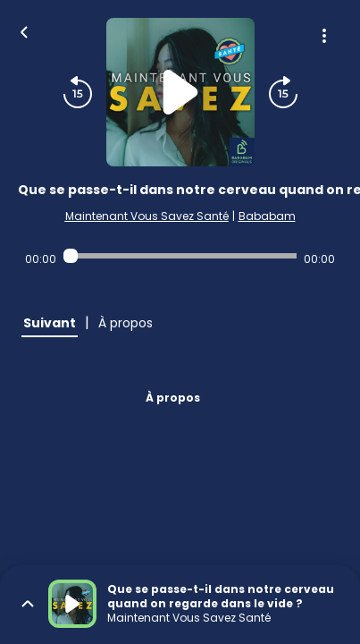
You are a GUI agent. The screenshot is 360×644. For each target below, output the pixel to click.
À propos (173, 398)
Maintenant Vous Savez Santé (147, 216)
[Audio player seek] (180, 256)
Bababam (267, 216)
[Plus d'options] (324, 36)
